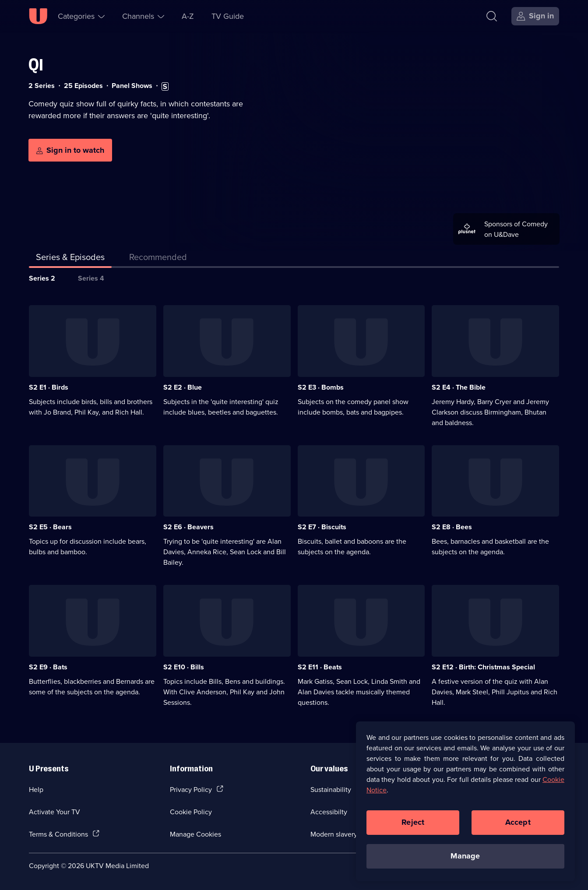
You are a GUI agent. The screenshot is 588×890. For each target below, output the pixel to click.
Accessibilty (329, 812)
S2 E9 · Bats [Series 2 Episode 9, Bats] (48, 667)
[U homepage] (38, 16)
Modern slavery (334, 834)
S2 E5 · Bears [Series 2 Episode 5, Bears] (50, 527)
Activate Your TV (55, 812)
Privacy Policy (191, 789)
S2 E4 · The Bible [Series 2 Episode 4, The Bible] (459, 387)
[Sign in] (535, 16)
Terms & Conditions (58, 834)
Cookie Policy (191, 812)
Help (36, 789)
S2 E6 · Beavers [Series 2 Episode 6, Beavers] (188, 527)
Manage (465, 859)
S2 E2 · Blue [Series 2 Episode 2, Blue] (183, 387)
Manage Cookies (195, 834)
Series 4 (91, 278)
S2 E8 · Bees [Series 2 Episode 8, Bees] (452, 527)
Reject (413, 825)
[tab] (158, 259)
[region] (465, 804)
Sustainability (331, 789)
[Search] (492, 16)
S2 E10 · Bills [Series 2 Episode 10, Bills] (184, 667)
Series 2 (42, 278)
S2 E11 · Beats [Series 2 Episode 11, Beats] (320, 667)
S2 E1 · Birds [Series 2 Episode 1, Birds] (49, 387)
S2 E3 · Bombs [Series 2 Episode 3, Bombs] (321, 387)
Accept (518, 825)
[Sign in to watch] (70, 150)
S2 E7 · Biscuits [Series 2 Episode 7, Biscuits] (322, 527)
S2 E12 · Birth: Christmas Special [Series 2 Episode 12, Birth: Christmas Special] (483, 667)
